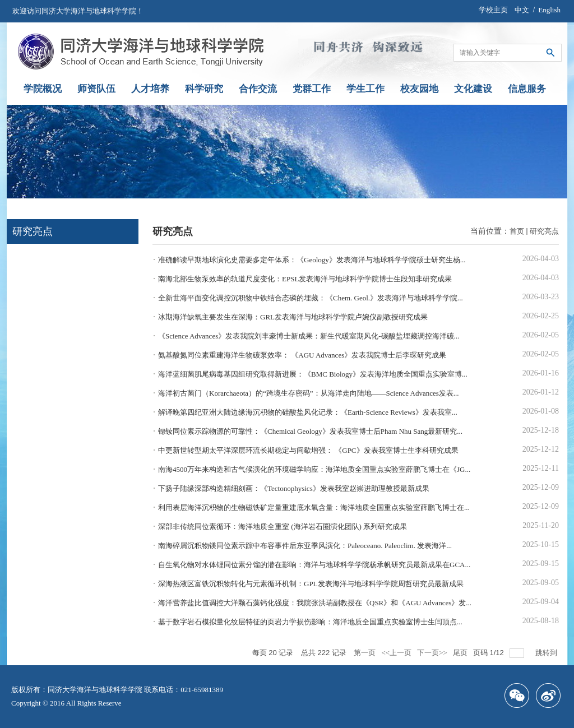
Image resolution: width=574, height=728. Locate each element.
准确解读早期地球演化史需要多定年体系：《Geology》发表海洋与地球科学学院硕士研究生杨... (312, 260)
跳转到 (547, 653)
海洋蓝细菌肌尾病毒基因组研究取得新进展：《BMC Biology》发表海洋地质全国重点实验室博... (313, 374)
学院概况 (43, 89)
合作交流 (258, 89)
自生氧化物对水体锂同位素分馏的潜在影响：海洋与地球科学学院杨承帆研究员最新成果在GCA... (314, 565)
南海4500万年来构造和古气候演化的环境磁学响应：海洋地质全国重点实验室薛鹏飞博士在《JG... (314, 469)
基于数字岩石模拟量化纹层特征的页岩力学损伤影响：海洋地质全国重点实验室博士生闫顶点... (310, 622)
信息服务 (527, 89)
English (549, 10)
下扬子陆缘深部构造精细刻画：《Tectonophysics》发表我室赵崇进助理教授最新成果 (294, 488)
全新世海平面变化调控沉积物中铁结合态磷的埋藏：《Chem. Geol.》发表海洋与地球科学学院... (311, 298)
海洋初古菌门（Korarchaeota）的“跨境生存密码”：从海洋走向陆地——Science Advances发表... (309, 393)
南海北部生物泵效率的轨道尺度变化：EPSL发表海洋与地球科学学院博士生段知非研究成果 (305, 279)
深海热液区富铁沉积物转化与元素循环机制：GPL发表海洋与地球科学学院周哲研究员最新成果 (311, 584)
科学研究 (204, 89)
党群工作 (312, 89)
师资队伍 (96, 89)
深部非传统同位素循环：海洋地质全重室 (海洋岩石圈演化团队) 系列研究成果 (283, 527)
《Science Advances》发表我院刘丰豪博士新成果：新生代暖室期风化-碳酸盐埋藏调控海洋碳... (309, 336)
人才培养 (150, 89)
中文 (522, 10)
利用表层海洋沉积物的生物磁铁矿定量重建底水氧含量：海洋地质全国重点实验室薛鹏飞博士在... (314, 507)
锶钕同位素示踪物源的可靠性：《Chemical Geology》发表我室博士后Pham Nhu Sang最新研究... (310, 431)
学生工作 (365, 89)
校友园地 (419, 89)
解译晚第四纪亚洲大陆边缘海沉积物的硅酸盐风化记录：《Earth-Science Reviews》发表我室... (308, 412)
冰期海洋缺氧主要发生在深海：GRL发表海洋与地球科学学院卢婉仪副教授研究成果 (293, 317)
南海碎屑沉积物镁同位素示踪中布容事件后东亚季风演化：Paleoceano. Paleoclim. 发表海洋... (305, 546)
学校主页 (493, 10)
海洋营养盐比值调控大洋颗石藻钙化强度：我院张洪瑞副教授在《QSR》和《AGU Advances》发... (315, 603)
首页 (517, 231)
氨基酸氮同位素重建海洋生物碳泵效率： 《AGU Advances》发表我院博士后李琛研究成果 (302, 355)
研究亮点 (544, 231)
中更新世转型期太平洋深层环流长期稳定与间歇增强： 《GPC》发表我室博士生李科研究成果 (308, 450)
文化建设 (473, 89)
